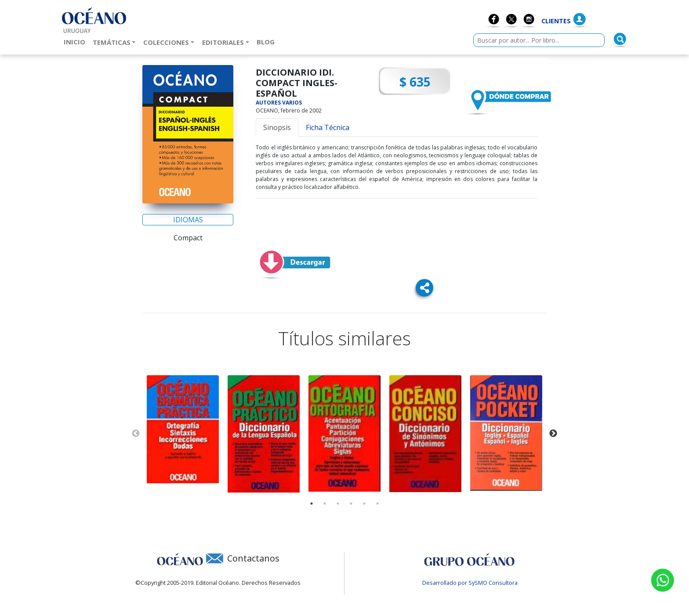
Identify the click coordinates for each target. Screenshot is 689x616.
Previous (136, 434)
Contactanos (253, 558)
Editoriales (223, 42)
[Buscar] (620, 39)
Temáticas (112, 42)
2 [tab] (325, 504)
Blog (267, 41)
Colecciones (166, 42)
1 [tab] (312, 504)
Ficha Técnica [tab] (328, 127)
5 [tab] (364, 504)
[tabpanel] (183, 429)
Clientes (556, 21)
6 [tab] (377, 504)
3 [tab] (338, 504)
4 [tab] (351, 504)
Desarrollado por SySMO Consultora (470, 583)
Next (553, 434)
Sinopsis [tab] (277, 127)
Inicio (76, 41)
